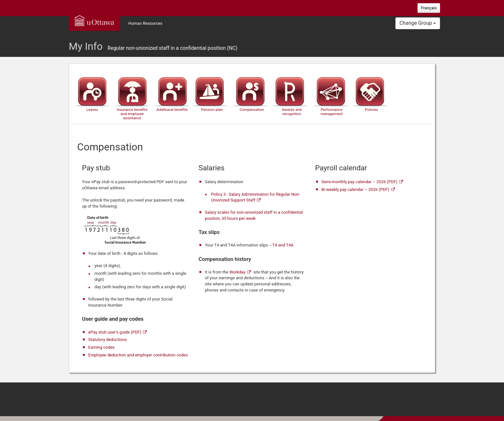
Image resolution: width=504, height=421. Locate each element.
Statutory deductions (108, 340)
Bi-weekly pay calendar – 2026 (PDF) (355, 189)
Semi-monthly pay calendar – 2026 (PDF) (360, 182)
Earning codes (102, 347)
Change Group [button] (418, 23)
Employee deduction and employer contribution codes (138, 355)
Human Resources (145, 23)
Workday (238, 272)
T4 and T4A (283, 245)
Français (429, 8)
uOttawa (94, 21)
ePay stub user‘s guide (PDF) (115, 332)
